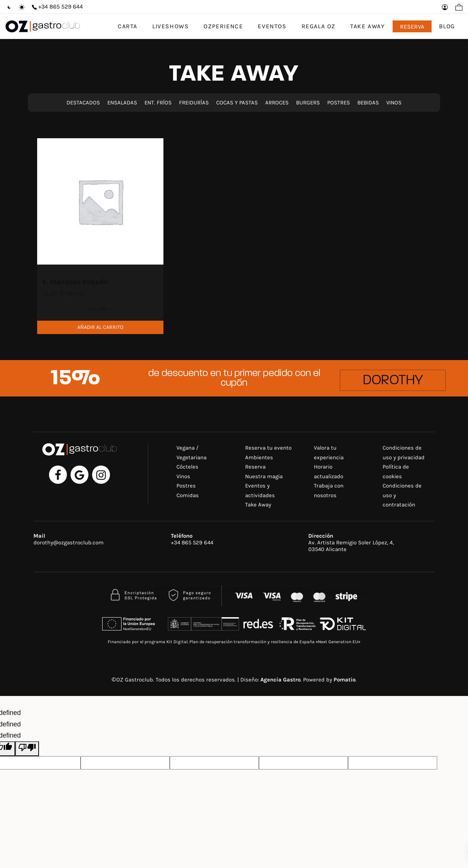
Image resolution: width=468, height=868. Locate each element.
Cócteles (187, 467)
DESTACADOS (83, 103)
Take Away (258, 505)
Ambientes (259, 457)
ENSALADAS (123, 103)
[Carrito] (459, 7)
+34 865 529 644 (192, 542)
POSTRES (339, 103)
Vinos (183, 476)
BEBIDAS (368, 103)
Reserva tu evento (268, 448)
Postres (186, 486)
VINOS (394, 103)
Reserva (255, 467)
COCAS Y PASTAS (237, 103)
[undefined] (27, 749)
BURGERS (308, 103)
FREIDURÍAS (194, 103)
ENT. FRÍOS (158, 103)
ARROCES (277, 103)
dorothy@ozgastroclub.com (69, 542)
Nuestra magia (264, 476)
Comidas (188, 495)
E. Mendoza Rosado (75, 283)
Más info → (100, 309)
